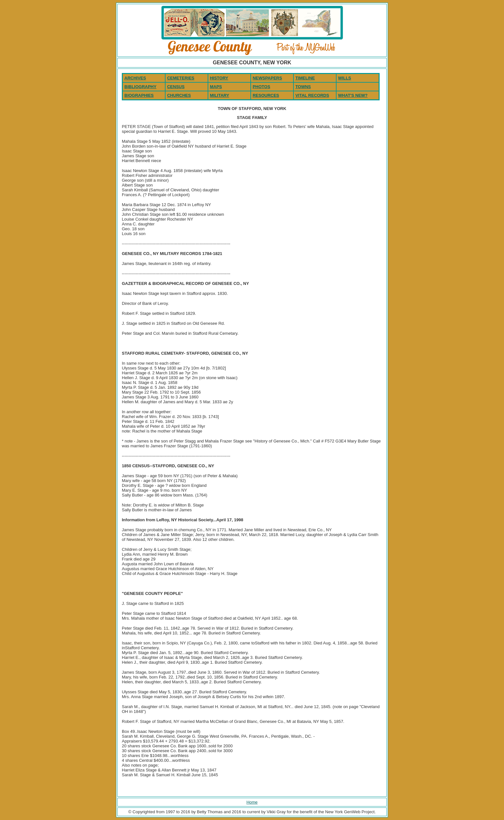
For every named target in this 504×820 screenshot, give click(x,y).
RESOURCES (266, 95)
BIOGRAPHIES (139, 95)
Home (252, 802)
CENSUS (176, 87)
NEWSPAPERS (267, 78)
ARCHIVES (135, 78)
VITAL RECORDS (312, 95)
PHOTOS (261, 87)
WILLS (345, 78)
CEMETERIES (181, 78)
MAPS (216, 87)
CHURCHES (179, 95)
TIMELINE (305, 78)
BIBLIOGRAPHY (140, 87)
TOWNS (303, 87)
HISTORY (219, 78)
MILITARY (220, 95)
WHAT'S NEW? (353, 95)
